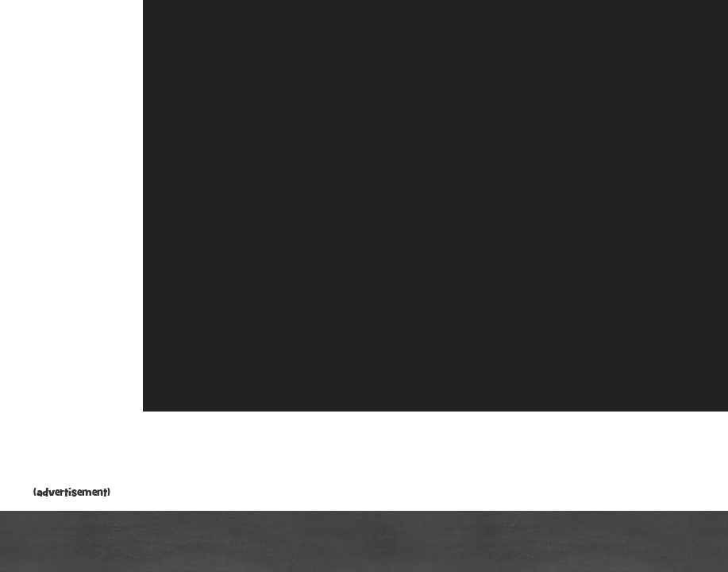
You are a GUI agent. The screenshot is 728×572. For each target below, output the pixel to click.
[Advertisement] (71, 246)
